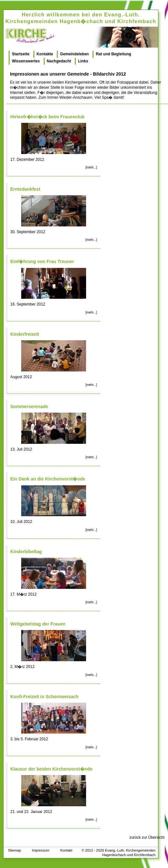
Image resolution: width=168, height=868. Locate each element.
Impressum (40, 850)
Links (83, 61)
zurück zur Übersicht (147, 837)
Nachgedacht (59, 61)
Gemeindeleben (74, 54)
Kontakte (45, 54)
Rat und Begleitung (113, 54)
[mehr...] (91, 167)
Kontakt (66, 850)
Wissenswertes (26, 61)
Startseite (21, 54)
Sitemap (14, 850)
